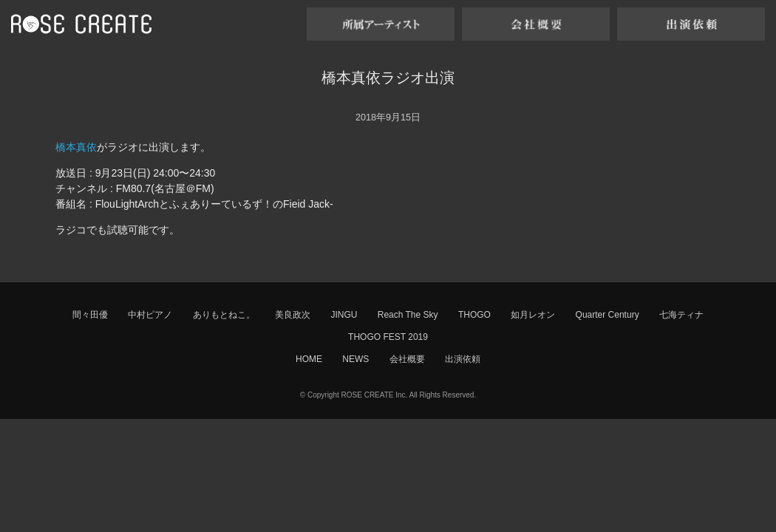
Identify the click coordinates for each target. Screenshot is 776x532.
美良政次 (293, 315)
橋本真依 (76, 147)
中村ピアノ (150, 315)
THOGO (474, 315)
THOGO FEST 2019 (388, 337)
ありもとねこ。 (224, 315)
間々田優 (90, 315)
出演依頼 (463, 359)
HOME (309, 359)
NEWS (355, 359)
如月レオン (533, 315)
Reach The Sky (408, 315)
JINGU (344, 315)
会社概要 (407, 359)
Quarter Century (607, 315)
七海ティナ (681, 315)
